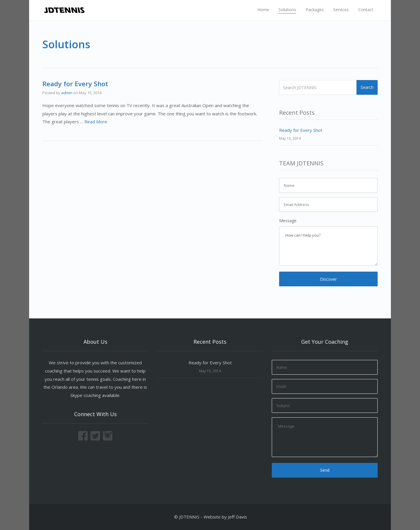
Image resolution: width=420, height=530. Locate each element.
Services (341, 10)
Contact (366, 10)
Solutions (287, 10)
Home (263, 10)
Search (367, 87)
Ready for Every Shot (75, 84)
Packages (315, 10)
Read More (96, 122)
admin (67, 93)
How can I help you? (328, 246)
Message (288, 221)
